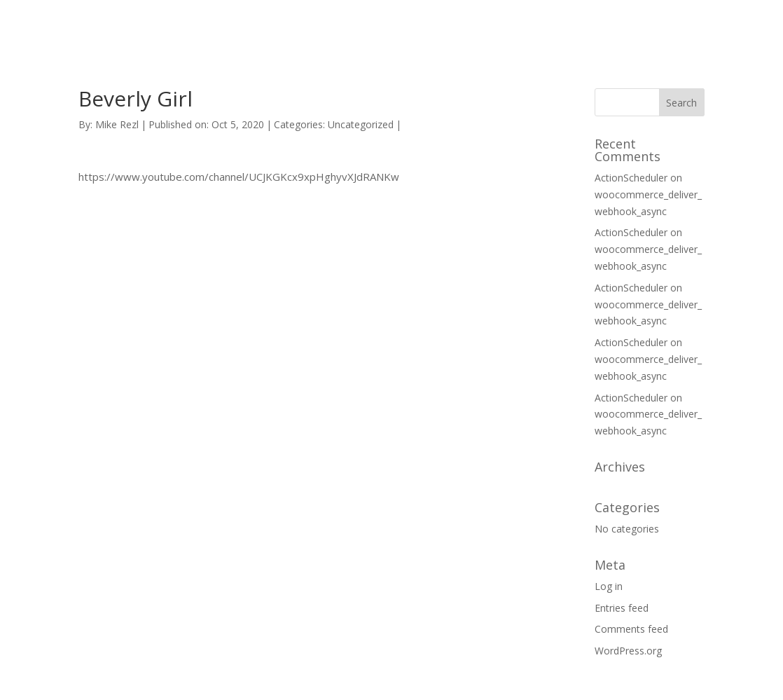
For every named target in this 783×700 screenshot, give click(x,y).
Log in (609, 586)
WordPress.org (628, 651)
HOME (458, 26)
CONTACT (600, 26)
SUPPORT (524, 26)
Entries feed (622, 608)
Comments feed (631, 629)
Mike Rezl (117, 124)
